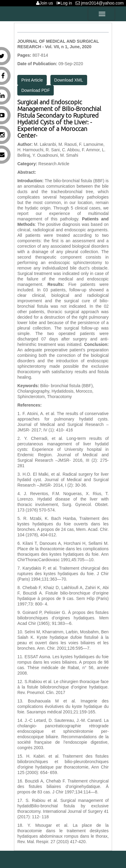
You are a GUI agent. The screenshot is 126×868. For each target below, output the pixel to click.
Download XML (69, 80)
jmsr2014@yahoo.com (101, 3)
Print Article (32, 80)
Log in (65, 3)
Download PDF (36, 90)
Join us (46, 3)
